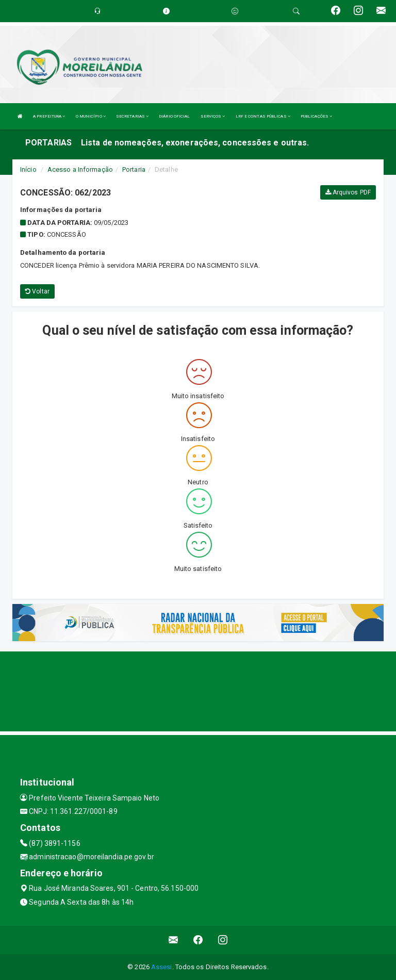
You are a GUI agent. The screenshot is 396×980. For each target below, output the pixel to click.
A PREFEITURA (49, 116)
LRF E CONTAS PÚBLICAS (263, 116)
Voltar (37, 291)
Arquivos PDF (348, 192)
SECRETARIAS (132, 116)
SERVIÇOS (213, 116)
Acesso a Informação (80, 169)
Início (28, 169)
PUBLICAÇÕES (316, 116)
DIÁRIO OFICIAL (174, 116)
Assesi (162, 967)
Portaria (134, 169)
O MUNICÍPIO (91, 116)
